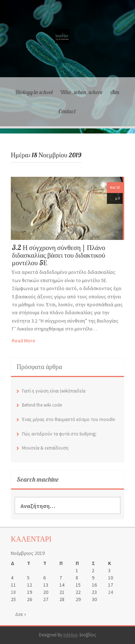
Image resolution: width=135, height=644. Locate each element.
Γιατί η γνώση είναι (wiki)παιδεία (54, 391)
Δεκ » (21, 614)
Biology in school (34, 92)
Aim (114, 92)
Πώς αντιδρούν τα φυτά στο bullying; (59, 434)
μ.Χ (118, 198)
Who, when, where (81, 92)
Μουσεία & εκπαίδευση (45, 448)
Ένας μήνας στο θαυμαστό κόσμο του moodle (68, 419)
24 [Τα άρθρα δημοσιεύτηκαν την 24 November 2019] (111, 592)
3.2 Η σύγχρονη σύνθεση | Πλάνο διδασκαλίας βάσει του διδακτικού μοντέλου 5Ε (58, 255)
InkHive (70, 635)
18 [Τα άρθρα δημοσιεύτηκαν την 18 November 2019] (13, 592)
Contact (67, 111)
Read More (24, 341)
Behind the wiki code (42, 405)
